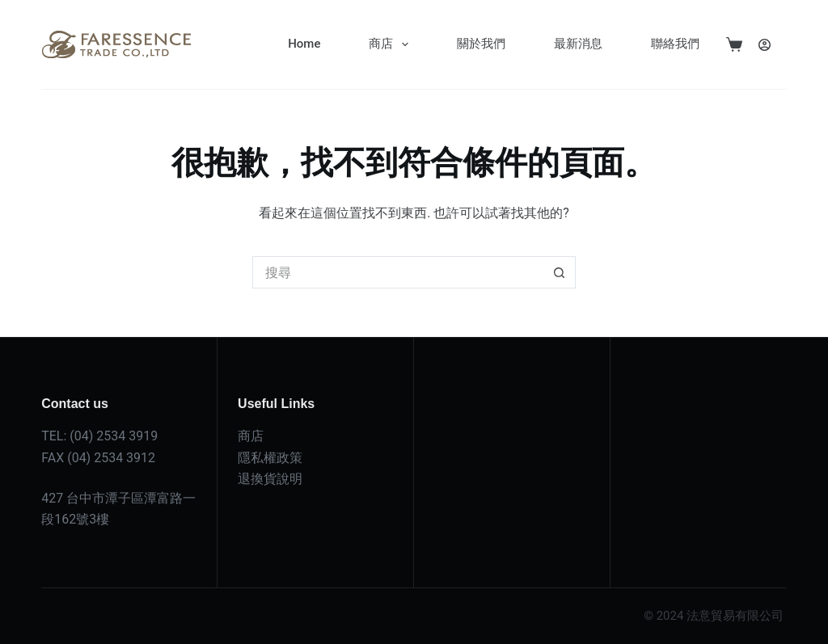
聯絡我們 (675, 44)
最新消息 (578, 44)
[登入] (765, 45)
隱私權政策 (270, 458)
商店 (392, 44)
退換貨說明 (270, 479)
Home (304, 44)
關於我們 (481, 44)
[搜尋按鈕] (560, 272)
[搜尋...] (398, 272)
